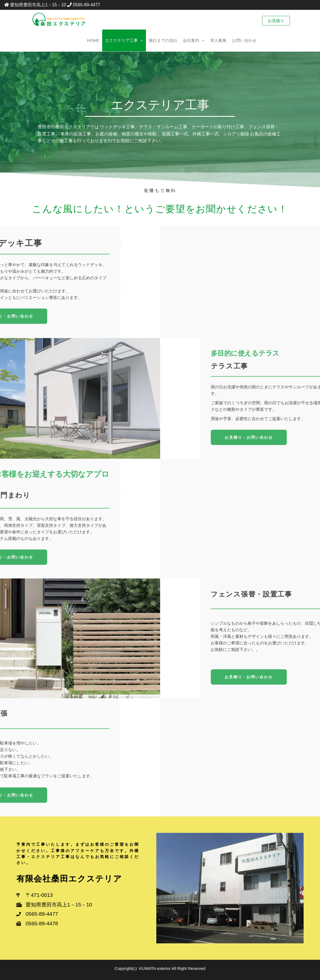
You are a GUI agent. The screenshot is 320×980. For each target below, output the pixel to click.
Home (93, 40)
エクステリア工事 (121, 40)
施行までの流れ (163, 40)
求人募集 (218, 40)
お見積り (276, 21)
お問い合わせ (244, 40)
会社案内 (191, 40)
